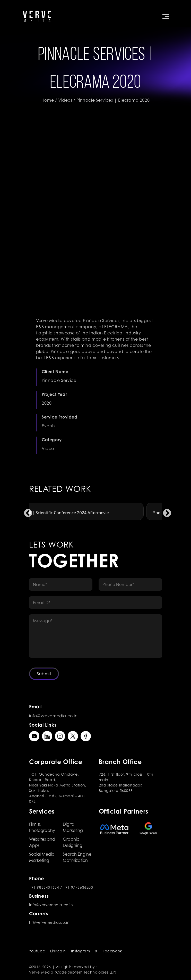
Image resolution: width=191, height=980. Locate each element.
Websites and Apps (42, 842)
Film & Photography (42, 827)
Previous (26, 511)
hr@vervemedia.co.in (49, 922)
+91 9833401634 (44, 887)
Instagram (80, 951)
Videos (65, 100)
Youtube (37, 951)
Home (48, 100)
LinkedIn (58, 951)
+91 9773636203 (78, 887)
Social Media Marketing (42, 857)
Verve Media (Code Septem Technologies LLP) (73, 972)
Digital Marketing (73, 827)
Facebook (112, 951)
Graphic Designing (73, 842)
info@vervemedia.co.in (53, 716)
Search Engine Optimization (77, 857)
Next (165, 511)
